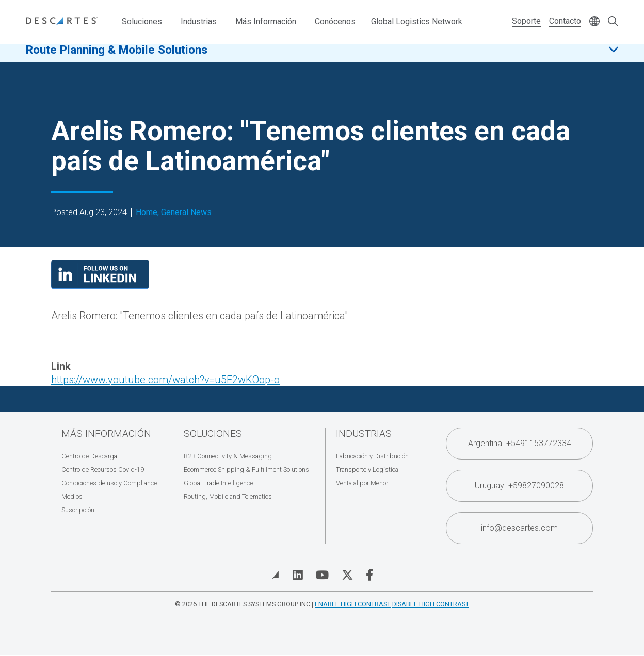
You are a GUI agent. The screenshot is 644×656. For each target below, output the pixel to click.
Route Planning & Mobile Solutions (117, 56)
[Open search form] (613, 22)
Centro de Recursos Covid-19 (103, 470)
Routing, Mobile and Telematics (228, 496)
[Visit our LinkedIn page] (100, 286)
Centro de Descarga (89, 456)
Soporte (526, 21)
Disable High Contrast (431, 604)
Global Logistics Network (417, 21)
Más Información (266, 21)
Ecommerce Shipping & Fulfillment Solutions (246, 470)
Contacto (565, 21)
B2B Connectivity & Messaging (228, 456)
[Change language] (594, 22)
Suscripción (78, 510)
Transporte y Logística (367, 470)
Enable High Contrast (353, 604)
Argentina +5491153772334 (520, 443)
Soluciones (142, 21)
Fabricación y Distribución (372, 456)
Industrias (199, 21)
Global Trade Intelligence (218, 483)
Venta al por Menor (362, 483)
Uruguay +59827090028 (519, 486)
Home (147, 212)
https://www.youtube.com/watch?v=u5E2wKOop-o (165, 380)
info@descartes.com (519, 528)
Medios (72, 496)
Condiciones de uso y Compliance (109, 483)
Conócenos (335, 21)
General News (186, 212)
